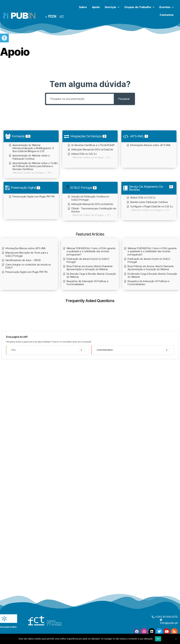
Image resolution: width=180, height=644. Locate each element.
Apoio (96, 7)
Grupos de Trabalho (139, 7)
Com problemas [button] (133, 350)
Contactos (167, 15)
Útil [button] (48, 350)
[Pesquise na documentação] (80, 99)
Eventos (166, 7)
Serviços (112, 7)
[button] (4, 38)
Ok (158, 639)
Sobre (83, 7)
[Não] (176, 639)
